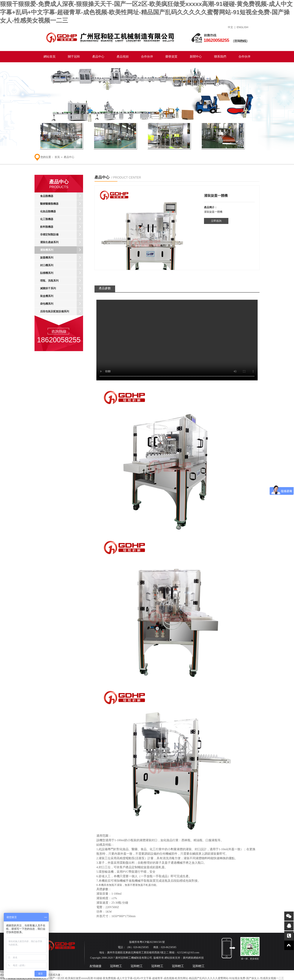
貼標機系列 (62, 273)
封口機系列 (62, 265)
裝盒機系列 (62, 296)
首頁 (57, 157)
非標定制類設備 (62, 235)
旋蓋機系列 (62, 258)
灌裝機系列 (62, 250)
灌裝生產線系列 (62, 242)
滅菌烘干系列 (62, 288)
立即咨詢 (216, 221)
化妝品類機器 (62, 212)
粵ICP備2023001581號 (152, 942)
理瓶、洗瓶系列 (62, 281)
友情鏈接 (95, 966)
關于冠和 (74, 57)
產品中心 (98, 57)
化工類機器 (62, 219)
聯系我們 (220, 57)
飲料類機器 (62, 227)
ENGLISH (243, 27)
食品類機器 (62, 196)
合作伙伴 (147, 57)
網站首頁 (49, 57)
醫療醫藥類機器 (62, 204)
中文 (230, 27)
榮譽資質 (171, 57)
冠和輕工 (116, 966)
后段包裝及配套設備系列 (62, 312)
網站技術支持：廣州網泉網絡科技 (184, 958)
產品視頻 (123, 57)
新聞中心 (196, 57)
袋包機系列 (62, 304)
